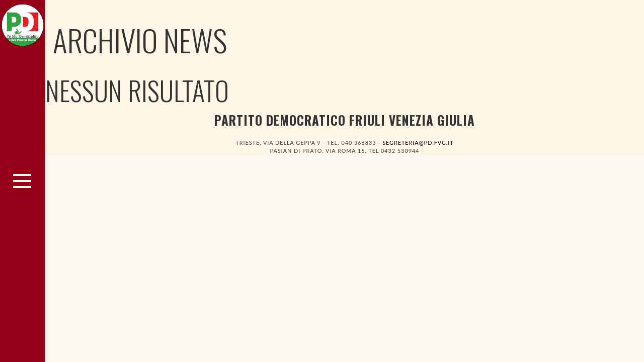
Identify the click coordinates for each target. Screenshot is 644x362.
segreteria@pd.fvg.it (418, 143)
